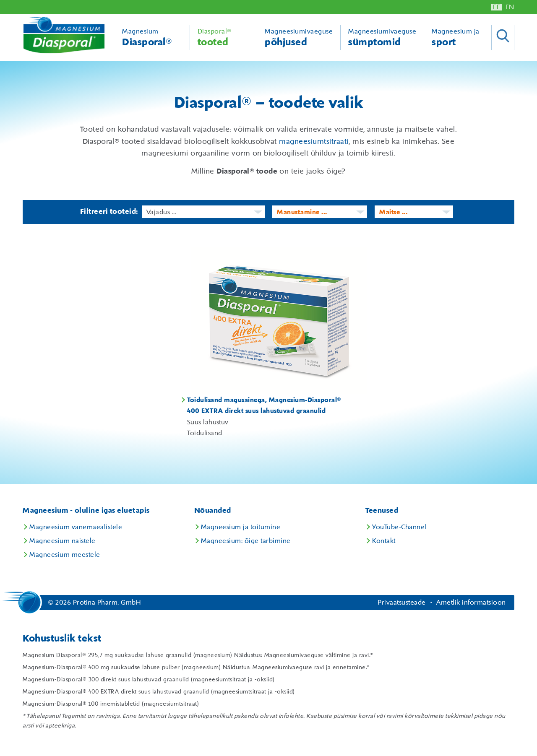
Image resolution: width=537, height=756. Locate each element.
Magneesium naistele (63, 541)
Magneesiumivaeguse (299, 38)
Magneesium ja (461, 38)
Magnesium (152, 38)
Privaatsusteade (402, 603)
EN (510, 7)
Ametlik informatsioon (471, 603)
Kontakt (384, 541)
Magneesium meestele (65, 555)
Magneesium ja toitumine (241, 527)
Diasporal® (224, 38)
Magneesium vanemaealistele (76, 527)
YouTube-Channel (399, 527)
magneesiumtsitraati (314, 142)
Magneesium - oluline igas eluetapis (86, 511)
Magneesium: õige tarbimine (246, 541)
